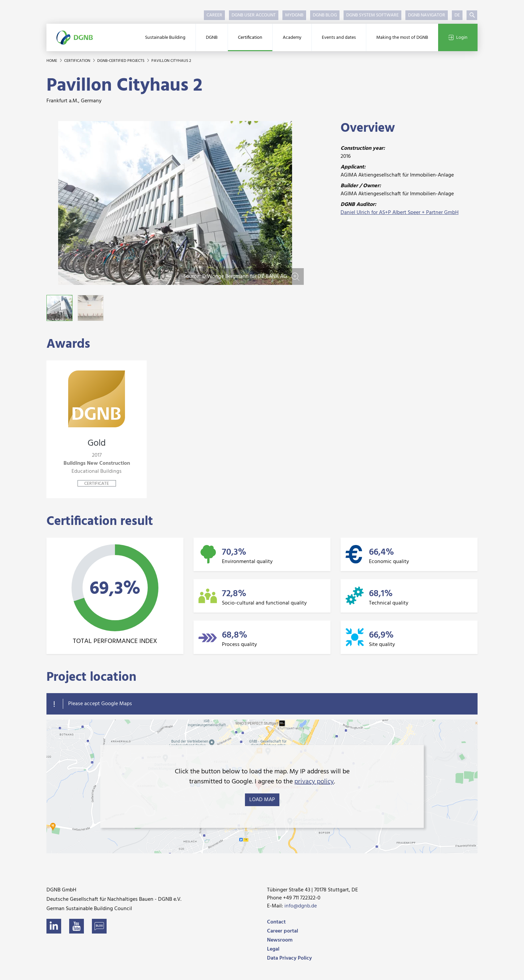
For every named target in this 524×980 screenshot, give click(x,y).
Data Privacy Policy (289, 958)
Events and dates (339, 38)
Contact (276, 922)
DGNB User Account (254, 15)
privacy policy (314, 782)
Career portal (283, 931)
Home (52, 61)
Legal (273, 949)
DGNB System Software (372, 15)
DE (457, 15)
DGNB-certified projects (121, 61)
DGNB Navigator (427, 15)
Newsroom (280, 940)
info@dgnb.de (301, 906)
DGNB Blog (325, 15)
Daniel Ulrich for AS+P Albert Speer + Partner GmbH (400, 213)
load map (262, 800)
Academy (292, 38)
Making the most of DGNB (402, 38)
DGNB (212, 38)
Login (458, 38)
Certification (250, 38)
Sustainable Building (165, 38)
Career (214, 15)
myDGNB (294, 15)
